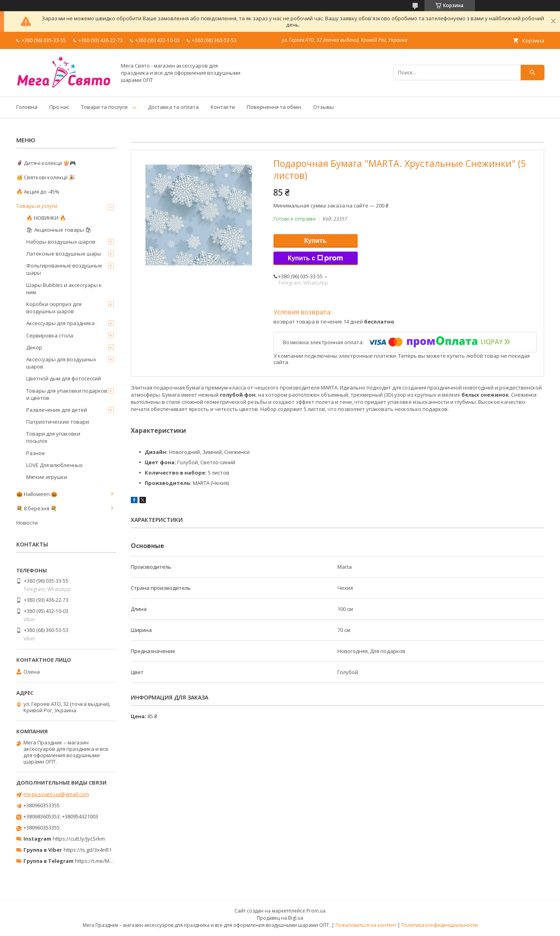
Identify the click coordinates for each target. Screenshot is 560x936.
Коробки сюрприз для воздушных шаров (54, 308)
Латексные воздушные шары (64, 254)
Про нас (59, 107)
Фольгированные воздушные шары (64, 269)
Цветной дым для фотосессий (64, 378)
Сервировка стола (50, 335)
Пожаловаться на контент (366, 925)
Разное (36, 453)
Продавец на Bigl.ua (280, 918)
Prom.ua (316, 911)
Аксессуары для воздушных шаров (61, 363)
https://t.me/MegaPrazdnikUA (111, 861)
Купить (316, 241)
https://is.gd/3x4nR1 (88, 850)
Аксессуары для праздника (60, 323)
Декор (34, 347)
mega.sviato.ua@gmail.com (56, 794)
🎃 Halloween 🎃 (37, 494)
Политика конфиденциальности (440, 925)
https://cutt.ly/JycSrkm (79, 839)
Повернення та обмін (274, 107)
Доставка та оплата (173, 107)
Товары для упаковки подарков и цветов (67, 394)
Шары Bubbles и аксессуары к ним (64, 289)
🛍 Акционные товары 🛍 (59, 230)
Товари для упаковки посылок (53, 437)
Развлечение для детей (57, 410)
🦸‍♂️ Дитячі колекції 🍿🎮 (46, 163)
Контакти (223, 107)
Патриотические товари (58, 422)
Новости (27, 523)
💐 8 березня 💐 (37, 508)
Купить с (315, 258)
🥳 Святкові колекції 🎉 (46, 177)
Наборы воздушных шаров (61, 242)
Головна (27, 107)
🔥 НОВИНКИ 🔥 (46, 218)
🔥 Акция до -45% (38, 192)
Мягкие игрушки (47, 477)
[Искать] (533, 73)
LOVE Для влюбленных (54, 465)
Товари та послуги (104, 107)
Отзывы (324, 107)
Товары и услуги (37, 206)
